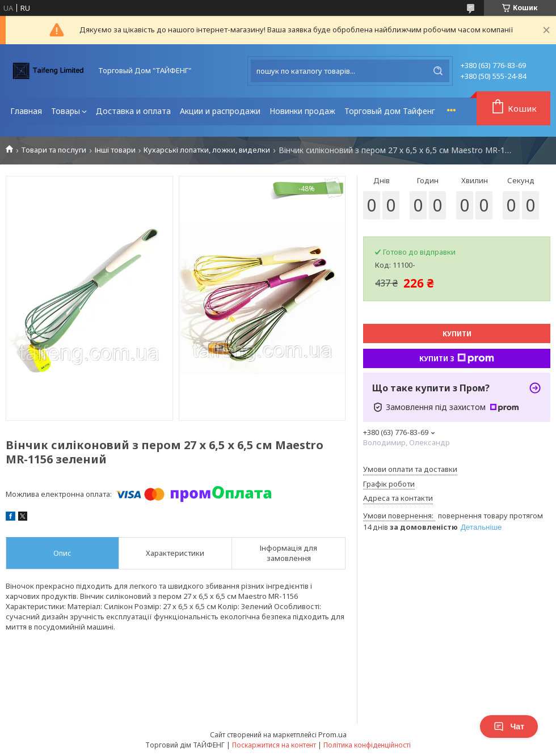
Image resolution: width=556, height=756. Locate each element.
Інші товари (115, 150)
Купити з (457, 358)
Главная (26, 111)
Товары (66, 111)
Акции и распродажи (220, 111)
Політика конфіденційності (367, 745)
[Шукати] (438, 71)
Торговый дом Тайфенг (390, 111)
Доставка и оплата (133, 111)
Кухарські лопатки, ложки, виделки (207, 150)
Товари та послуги (54, 150)
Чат (509, 727)
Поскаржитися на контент (274, 745)
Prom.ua (332, 734)
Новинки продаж (302, 111)
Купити (457, 334)
